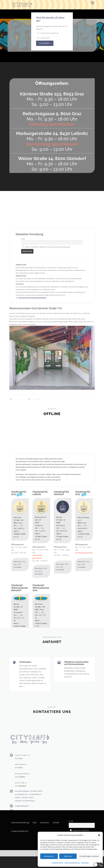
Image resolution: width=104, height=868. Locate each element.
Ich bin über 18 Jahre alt (48, 33)
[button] (99, 835)
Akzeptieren (49, 856)
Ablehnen (68, 856)
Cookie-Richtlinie (57, 863)
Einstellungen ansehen (89, 856)
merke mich (43, 38)
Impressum (85, 863)
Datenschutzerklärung (72, 863)
